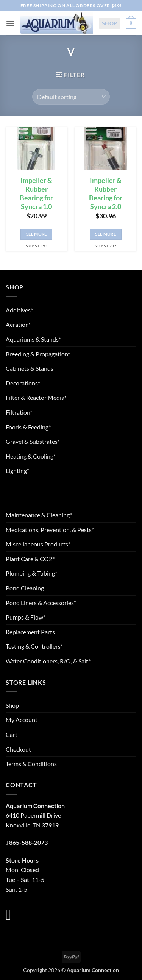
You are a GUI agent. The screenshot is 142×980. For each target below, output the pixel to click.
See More (37, 234)
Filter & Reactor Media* (36, 397)
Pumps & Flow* (26, 617)
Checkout (18, 749)
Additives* (19, 310)
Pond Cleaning (25, 588)
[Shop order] (71, 97)
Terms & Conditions (31, 764)
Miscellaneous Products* (38, 544)
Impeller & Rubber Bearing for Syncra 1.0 (36, 194)
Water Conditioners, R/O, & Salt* (48, 661)
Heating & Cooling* (31, 456)
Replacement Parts (30, 632)
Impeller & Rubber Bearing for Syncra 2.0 (106, 194)
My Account (22, 720)
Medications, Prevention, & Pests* (50, 530)
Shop (110, 23)
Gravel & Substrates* (33, 441)
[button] (10, 23)
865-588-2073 (28, 842)
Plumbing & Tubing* (31, 573)
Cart (12, 734)
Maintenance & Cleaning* (39, 515)
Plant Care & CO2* (30, 559)
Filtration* (19, 412)
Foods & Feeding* (28, 427)
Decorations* (23, 383)
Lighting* (17, 470)
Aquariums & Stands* (33, 339)
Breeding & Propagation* (38, 354)
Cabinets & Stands (30, 368)
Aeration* (18, 324)
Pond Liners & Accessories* (41, 603)
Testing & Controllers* (34, 646)
